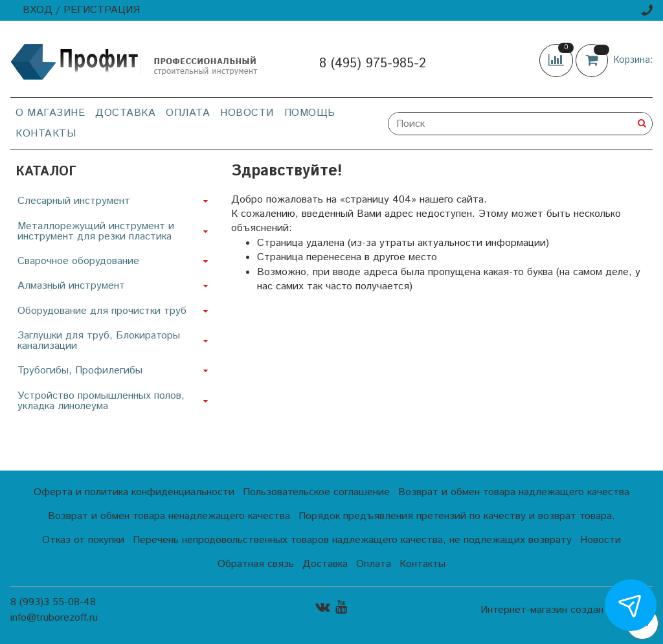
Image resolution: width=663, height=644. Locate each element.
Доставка (125, 113)
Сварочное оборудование (78, 261)
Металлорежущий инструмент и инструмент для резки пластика (96, 231)
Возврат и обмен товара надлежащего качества (514, 492)
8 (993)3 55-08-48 (53, 602)
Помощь (310, 113)
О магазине (50, 113)
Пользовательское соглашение (316, 492)
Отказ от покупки (83, 540)
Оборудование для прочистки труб (102, 311)
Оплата (188, 113)
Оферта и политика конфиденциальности (134, 492)
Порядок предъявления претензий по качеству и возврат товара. (457, 516)
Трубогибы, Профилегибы (80, 371)
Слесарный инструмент (74, 201)
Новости (247, 113)
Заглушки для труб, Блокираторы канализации (99, 341)
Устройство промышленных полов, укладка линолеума (101, 401)
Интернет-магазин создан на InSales (567, 610)
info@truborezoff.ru (54, 618)
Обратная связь (256, 564)
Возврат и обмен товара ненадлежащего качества (169, 516)
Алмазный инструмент (71, 286)
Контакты (46, 134)
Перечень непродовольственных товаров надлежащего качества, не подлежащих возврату (352, 540)
